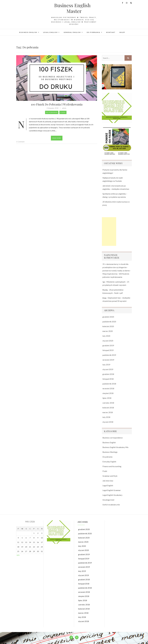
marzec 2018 (108, 412)
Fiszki (63, 112)
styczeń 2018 (108, 422)
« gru (18, 555)
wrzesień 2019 (108, 360)
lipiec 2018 (107, 398)
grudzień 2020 (108, 317)
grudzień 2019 (108, 345)
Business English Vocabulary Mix (115, 447)
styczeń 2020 (108, 341)
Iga (104, 282)
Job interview (108, 481)
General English (72, 32)
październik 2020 (109, 322)
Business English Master (72, 8)
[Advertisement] (109, 232)
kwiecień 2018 (108, 408)
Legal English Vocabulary (112, 495)
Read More (57, 138)
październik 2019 (109, 355)
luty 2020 (106, 336)
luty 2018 (106, 417)
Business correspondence (113, 438)
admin (64, 108)
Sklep (122, 32)
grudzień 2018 (108, 374)
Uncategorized (108, 500)
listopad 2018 (108, 379)
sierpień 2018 (108, 393)
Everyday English (109, 462)
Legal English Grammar (112, 490)
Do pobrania (93, 32)
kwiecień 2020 (108, 326)
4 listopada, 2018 (53, 108)
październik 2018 (109, 384)
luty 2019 (106, 365)
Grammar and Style (110, 476)
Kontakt (111, 32)
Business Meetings (110, 452)
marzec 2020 (108, 331)
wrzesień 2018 (108, 388)
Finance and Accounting (112, 466)
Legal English (50, 32)
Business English (28, 32)
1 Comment (20, 142)
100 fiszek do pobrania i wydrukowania (57, 104)
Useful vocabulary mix (111, 505)
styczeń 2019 (108, 369)
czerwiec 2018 (108, 403)
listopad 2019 (108, 350)
